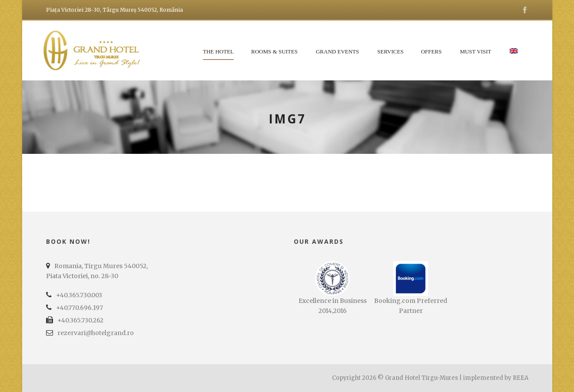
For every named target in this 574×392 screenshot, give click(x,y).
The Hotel (218, 51)
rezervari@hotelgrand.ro (96, 333)
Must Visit (475, 51)
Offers (431, 51)
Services (390, 51)
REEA (521, 378)
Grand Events (337, 51)
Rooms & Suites (274, 51)
